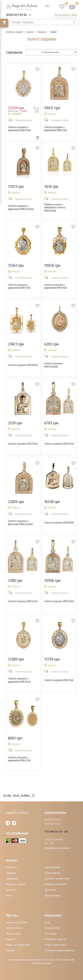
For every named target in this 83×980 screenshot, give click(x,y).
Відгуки (10, 950)
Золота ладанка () (23, 365)
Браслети (11, 890)
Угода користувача (56, 945)
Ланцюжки (12, 878)
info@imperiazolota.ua (57, 848)
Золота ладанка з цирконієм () (19, 129)
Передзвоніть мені (66, 15)
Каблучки (11, 867)
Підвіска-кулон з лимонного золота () (55, 208)
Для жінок (50, 890)
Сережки (11, 873)
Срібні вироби (52, 867)
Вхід (47, 922)
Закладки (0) (52, 928)
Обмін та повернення (18, 945)
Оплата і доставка (16, 922)
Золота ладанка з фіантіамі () (20, 523)
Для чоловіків (52, 895)
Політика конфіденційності (60, 950)
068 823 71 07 (52, 824)
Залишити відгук (24, 120)
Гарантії (10, 939)
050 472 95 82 (53, 819)
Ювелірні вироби (14, 32)
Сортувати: (14, 52)
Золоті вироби (53, 873)
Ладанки (42, 32)
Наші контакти (14, 928)
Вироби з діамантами (57, 878)
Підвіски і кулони (16, 884)
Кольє (9, 895)
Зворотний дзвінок (55, 939)
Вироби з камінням (55, 884)
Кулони (30, 32)
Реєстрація (51, 933)
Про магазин (13, 933)
